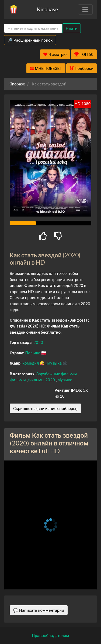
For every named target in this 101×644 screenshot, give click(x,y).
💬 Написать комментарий (39, 610)
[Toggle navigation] (85, 9)
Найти (72, 28)
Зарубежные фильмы (57, 374)
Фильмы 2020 (42, 380)
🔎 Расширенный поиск (30, 40)
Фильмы (18, 380)
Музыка (65, 380)
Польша (33, 353)
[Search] (33, 28)
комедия (31, 363)
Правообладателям (51, 635)
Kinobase (47, 9)
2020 (38, 342)
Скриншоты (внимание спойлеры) (45, 408)
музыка (55, 363)
